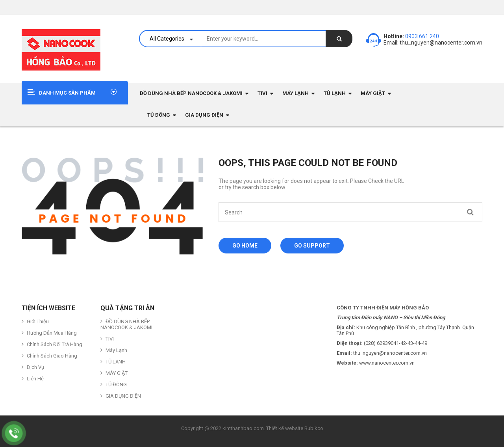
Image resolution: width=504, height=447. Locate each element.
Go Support (312, 246)
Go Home (245, 246)
